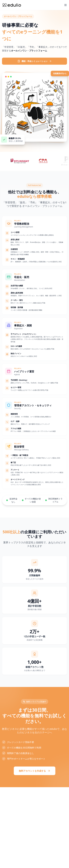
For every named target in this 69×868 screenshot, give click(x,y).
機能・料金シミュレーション (35, 61)
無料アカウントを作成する (35, 771)
